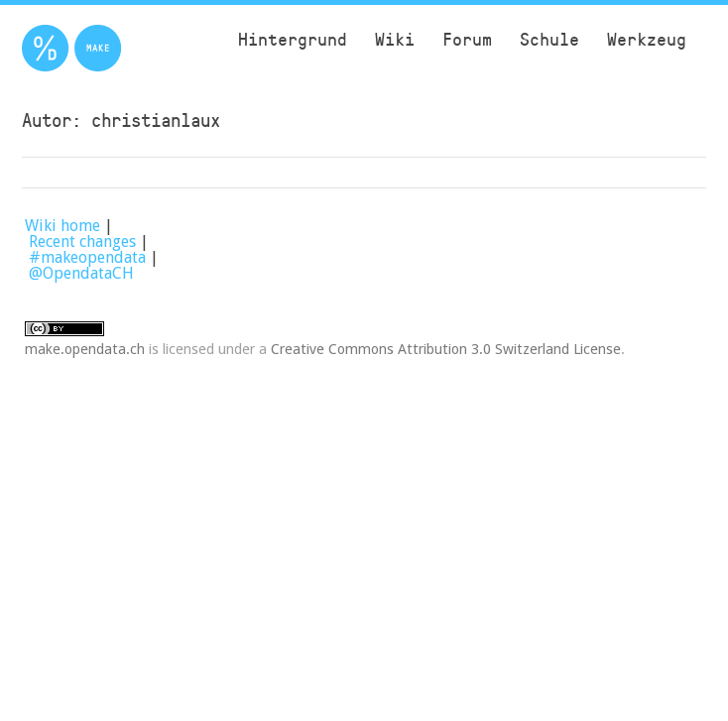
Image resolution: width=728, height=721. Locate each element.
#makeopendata (87, 257)
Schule (549, 39)
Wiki (395, 39)
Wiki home (62, 226)
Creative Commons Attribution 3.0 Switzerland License (446, 349)
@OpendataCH (81, 273)
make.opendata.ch (85, 349)
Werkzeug (647, 39)
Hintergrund (293, 39)
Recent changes (82, 241)
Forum (467, 39)
